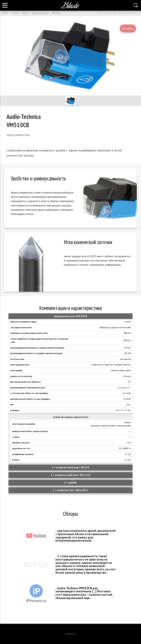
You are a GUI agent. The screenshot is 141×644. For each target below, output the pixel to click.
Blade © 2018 (71, 634)
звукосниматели (40, 13)
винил (26, 13)
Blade (5, 13)
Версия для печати (129, 13)
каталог (15, 13)
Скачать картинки (107, 13)
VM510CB (56, 13)
